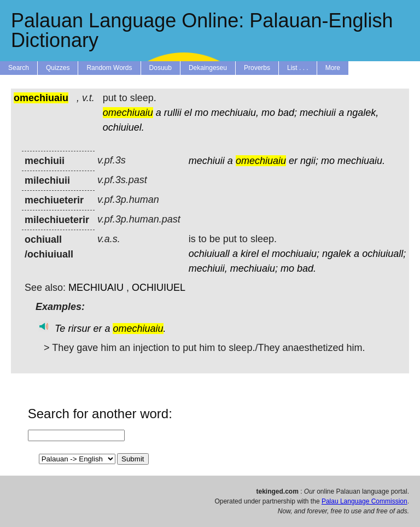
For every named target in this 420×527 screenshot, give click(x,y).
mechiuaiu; (254, 268)
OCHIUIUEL (159, 288)
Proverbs (257, 68)
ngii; (309, 161)
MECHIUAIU (96, 288)
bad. (307, 268)
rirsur (79, 329)
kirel (250, 254)
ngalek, (363, 113)
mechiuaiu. (361, 161)
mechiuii (318, 113)
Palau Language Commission (364, 501)
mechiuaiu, (235, 113)
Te (60, 329)
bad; (287, 113)
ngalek (337, 254)
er (293, 161)
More (333, 68)
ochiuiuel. (124, 127)
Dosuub (161, 68)
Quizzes (58, 68)
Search (19, 68)
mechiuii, (208, 268)
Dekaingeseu (208, 68)
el (188, 113)
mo (202, 113)
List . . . (298, 68)
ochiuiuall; (384, 254)
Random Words (109, 68)
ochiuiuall (209, 254)
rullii (173, 113)
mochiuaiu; (296, 254)
